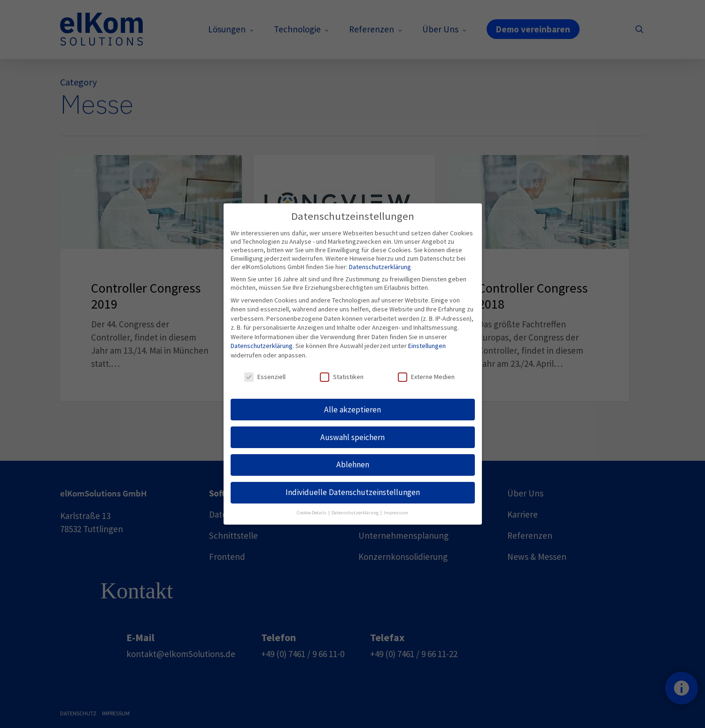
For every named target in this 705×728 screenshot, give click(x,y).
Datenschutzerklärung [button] (356, 513)
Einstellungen (427, 346)
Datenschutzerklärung (380, 267)
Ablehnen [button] (353, 465)
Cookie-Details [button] (312, 513)
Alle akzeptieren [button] (352, 410)
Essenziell (265, 377)
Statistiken (342, 377)
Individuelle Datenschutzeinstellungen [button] (353, 492)
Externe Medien (426, 377)
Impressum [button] (396, 513)
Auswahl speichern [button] (352, 437)
